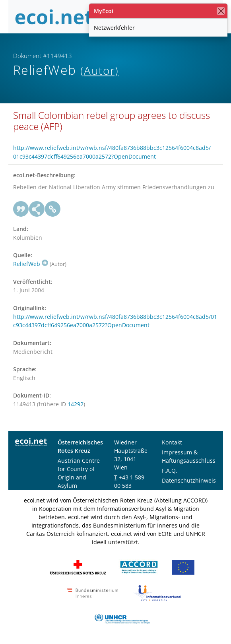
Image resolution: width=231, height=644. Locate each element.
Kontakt (172, 442)
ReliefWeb (31, 264)
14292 (76, 404)
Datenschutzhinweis (189, 480)
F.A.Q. (170, 470)
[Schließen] (221, 11)
